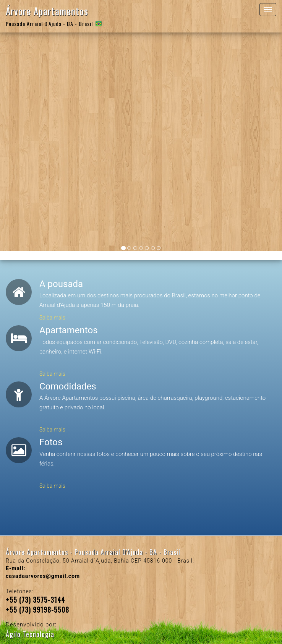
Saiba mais (52, 318)
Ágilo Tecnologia (30, 634)
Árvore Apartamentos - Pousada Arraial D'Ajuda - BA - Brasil (93, 552)
